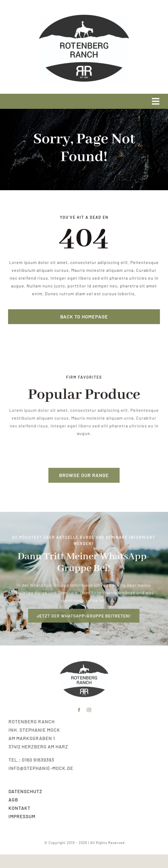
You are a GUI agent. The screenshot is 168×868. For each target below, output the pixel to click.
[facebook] (79, 710)
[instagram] (89, 710)
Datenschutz (26, 791)
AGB (14, 800)
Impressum (22, 816)
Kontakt (20, 808)
